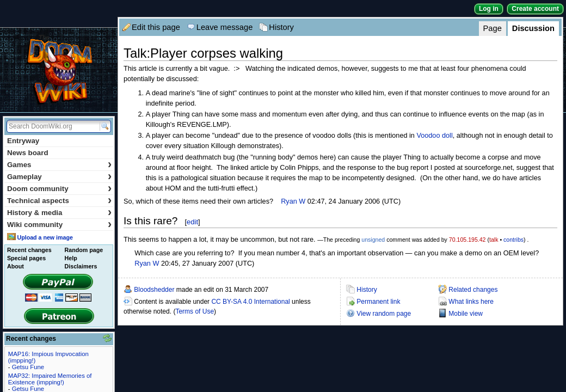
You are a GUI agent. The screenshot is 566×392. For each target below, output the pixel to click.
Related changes (473, 290)
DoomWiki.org (59, 70)
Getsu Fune (28, 367)
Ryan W (293, 201)
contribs (513, 240)
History (281, 27)
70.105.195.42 (467, 240)
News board (28, 153)
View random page (384, 314)
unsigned (373, 240)
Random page (84, 250)
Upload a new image (45, 237)
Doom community (59, 189)
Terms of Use (195, 311)
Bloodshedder (154, 290)
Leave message (224, 27)
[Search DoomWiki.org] (52, 126)
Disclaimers (81, 266)
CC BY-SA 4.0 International (250, 302)
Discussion (533, 28)
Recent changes (29, 250)
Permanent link (378, 302)
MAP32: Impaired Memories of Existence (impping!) (50, 379)
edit (192, 222)
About (16, 266)
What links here (471, 302)
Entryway (23, 141)
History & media (59, 213)
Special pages (26, 258)
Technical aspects (59, 201)
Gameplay (59, 177)
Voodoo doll (434, 136)
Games (59, 165)
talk (494, 240)
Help (71, 258)
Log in (489, 9)
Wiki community (59, 225)
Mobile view (466, 314)
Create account (535, 9)
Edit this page (156, 27)
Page (493, 28)
